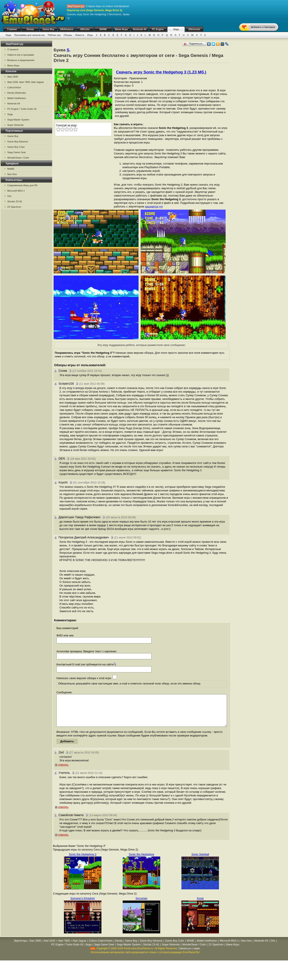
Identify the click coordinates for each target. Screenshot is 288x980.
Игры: (90, 35)
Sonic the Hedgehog (142, 861)
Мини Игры (121, 29)
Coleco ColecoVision (101, 947)
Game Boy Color (16, 147)
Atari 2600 (13, 77)
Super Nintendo (15, 125)
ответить (63, 771)
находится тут (154, 207)
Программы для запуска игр (29, 35)
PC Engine (158, 29)
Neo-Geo (12, 174)
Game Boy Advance (18, 142)
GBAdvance (67, 29)
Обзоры (68, 35)
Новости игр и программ (21, 55)
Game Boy (48, 29)
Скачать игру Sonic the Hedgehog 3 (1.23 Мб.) (161, 72)
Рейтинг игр (54, 35)
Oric (9, 196)
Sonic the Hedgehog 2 (83, 861)
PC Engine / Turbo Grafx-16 (22, 109)
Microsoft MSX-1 (16, 191)
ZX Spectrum (14, 207)
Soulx (200, 905)
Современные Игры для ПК (22, 185)
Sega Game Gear (17, 152)
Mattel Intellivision (17, 98)
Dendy (30, 29)
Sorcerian (142, 905)
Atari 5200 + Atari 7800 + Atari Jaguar (65, 947)
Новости (80, 35)
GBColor (85, 29)
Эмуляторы (20, 947)
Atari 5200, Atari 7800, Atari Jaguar (26, 82)
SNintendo (194, 29)
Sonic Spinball (200, 861)
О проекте (13, 49)
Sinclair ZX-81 (15, 201)
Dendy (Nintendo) (17, 93)
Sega (176, 29)
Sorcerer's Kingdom (83, 905)
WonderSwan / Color (18, 158)
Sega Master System (18, 120)
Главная (12, 29)
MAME (103, 29)
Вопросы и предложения (21, 60)
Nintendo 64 (140, 29)
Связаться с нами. (189, 955)
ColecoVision (14, 87)
